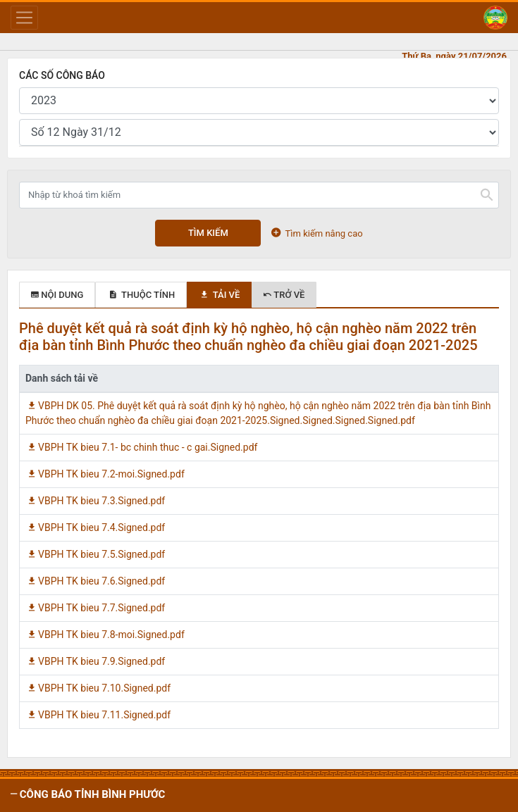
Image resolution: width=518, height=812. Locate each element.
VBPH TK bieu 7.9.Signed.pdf (95, 661)
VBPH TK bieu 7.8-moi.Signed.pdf (105, 635)
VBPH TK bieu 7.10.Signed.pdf (98, 688)
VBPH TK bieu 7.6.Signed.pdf (95, 581)
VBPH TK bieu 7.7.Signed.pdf (95, 608)
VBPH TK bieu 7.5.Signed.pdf (95, 554)
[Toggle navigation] (24, 18)
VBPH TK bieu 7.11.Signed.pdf (98, 715)
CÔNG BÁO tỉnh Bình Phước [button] (91, 794)
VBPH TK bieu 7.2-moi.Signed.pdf (105, 474)
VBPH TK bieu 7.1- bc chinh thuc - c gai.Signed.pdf (141, 447)
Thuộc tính (141, 295)
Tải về (219, 295)
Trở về (284, 295)
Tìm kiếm (208, 233)
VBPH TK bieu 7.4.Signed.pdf (95, 527)
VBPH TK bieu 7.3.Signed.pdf (95, 501)
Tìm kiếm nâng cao (317, 233)
